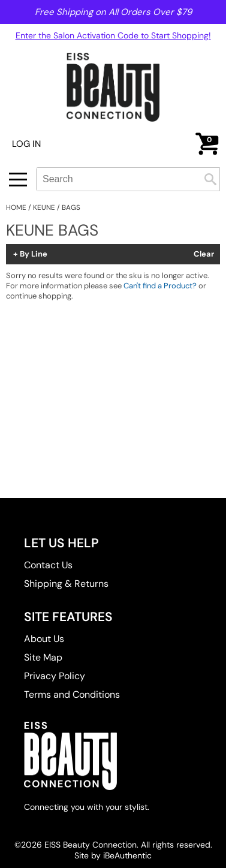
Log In (26, 144)
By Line (34, 254)
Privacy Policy (55, 676)
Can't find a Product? (160, 286)
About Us (44, 639)
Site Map (43, 657)
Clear (204, 254)
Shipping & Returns (66, 584)
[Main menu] (18, 180)
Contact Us (48, 565)
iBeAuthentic (127, 855)
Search (210, 179)
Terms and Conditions (72, 694)
